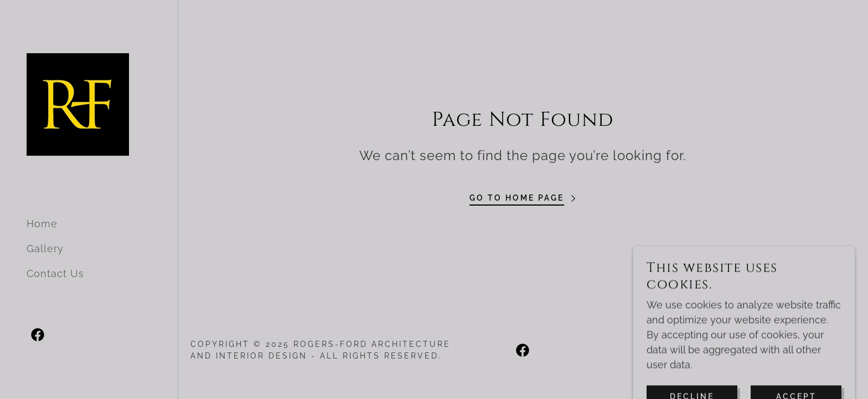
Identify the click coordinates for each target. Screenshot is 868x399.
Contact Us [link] (55, 273)
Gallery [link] (45, 249)
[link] (78, 103)
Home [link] (42, 224)
